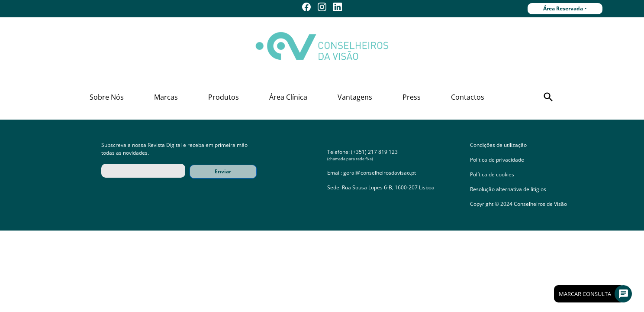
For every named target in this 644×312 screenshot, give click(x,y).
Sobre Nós (107, 97)
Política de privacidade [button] (497, 160)
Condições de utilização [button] (498, 145)
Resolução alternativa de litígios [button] (508, 189)
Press (412, 97)
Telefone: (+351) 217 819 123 (362, 152)
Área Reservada (563, 8)
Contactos (468, 97)
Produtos (224, 97)
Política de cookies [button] (492, 174)
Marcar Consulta (592, 294)
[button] (548, 97)
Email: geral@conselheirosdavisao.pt (372, 173)
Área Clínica (288, 97)
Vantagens (355, 97)
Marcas (166, 97)
